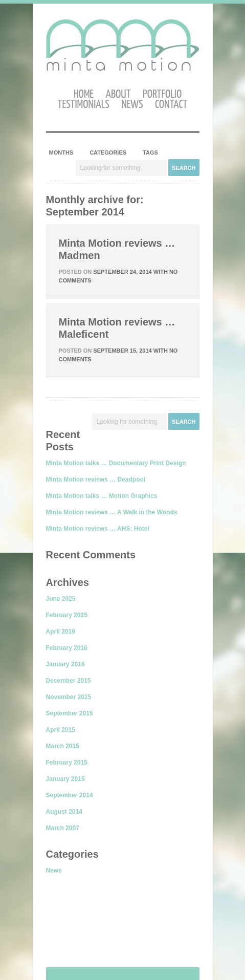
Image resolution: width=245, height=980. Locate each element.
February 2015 (67, 763)
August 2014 (64, 812)
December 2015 (69, 681)
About (118, 94)
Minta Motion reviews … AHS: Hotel (98, 529)
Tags (150, 153)
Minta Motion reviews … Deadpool (96, 480)
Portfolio (162, 94)
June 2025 (61, 599)
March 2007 (63, 828)
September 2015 (70, 713)
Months (61, 153)
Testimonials (84, 105)
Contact (171, 105)
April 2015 (61, 730)
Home (84, 94)
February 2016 (67, 648)
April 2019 (61, 631)
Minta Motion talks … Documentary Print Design (116, 463)
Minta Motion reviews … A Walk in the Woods (112, 512)
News (132, 105)
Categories (108, 153)
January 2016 (65, 664)
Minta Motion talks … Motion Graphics (102, 496)
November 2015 (69, 697)
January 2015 (65, 779)
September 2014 (70, 795)
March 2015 (63, 746)
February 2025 (67, 615)
